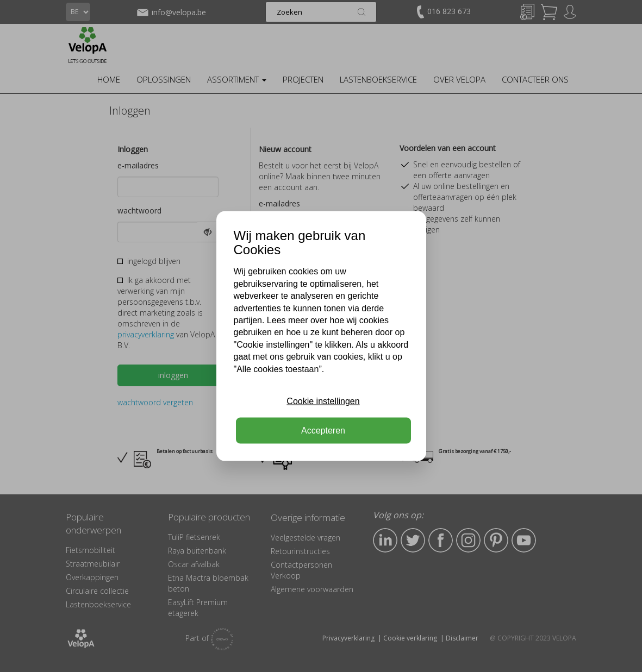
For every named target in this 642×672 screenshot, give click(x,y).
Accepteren (323, 431)
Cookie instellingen (323, 401)
